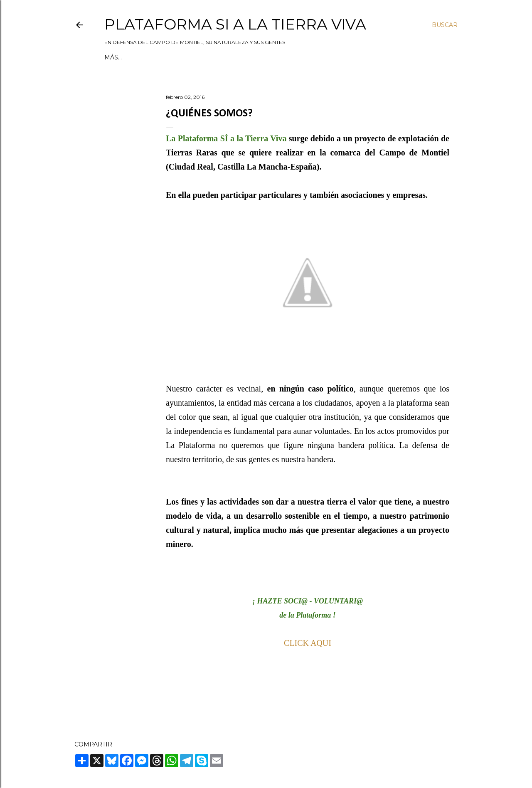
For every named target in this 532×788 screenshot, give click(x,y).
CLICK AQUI (308, 643)
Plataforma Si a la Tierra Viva (235, 24)
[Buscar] (445, 25)
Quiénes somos (156, 57)
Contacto (290, 57)
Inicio (115, 57)
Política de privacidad (228, 57)
